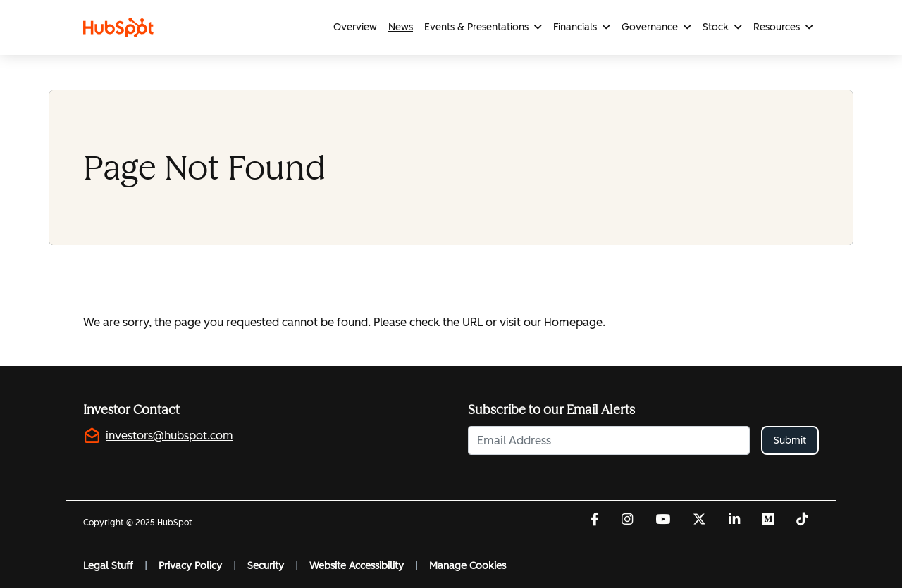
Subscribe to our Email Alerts (551, 410)
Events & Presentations (476, 27)
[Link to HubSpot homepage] (121, 27)
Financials (575, 27)
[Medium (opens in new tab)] (768, 521)
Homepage (573, 322)
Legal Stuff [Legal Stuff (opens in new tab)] (108, 566)
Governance (650, 27)
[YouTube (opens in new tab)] (663, 521)
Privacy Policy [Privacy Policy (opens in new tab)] (190, 566)
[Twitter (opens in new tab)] (699, 521)
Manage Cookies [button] (468, 566)
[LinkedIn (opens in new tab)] (734, 521)
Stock (716, 27)
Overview (355, 27)
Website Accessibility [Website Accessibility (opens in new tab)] (357, 566)
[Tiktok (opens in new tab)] (802, 521)
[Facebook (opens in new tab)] (595, 521)
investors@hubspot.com (169, 436)
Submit (790, 440)
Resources (777, 27)
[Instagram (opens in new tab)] (627, 521)
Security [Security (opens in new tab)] (266, 566)
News (401, 27)
